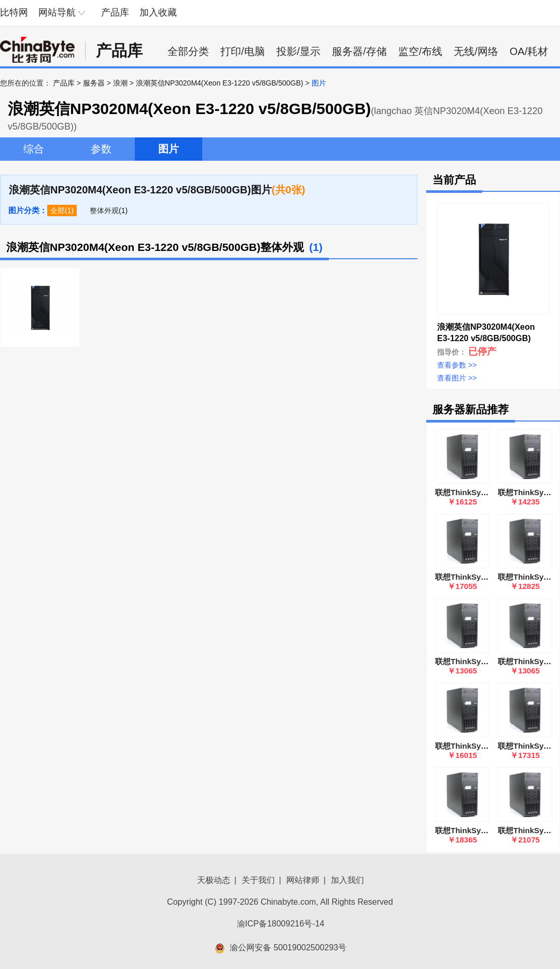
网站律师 (303, 880)
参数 (101, 149)
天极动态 (214, 880)
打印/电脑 (243, 51)
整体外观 (104, 210)
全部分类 (188, 51)
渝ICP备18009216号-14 (281, 924)
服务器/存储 (359, 51)
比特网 (14, 12)
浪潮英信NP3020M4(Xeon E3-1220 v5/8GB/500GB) (220, 83)
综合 (34, 149)
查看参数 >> (457, 365)
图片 (169, 149)
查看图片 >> (457, 378)
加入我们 (347, 880)
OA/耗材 (529, 51)
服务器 (94, 83)
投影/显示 (299, 51)
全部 (58, 210)
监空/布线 (421, 51)
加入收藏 (158, 12)
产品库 (115, 12)
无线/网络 (476, 51)
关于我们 (258, 880)
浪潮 (120, 83)
